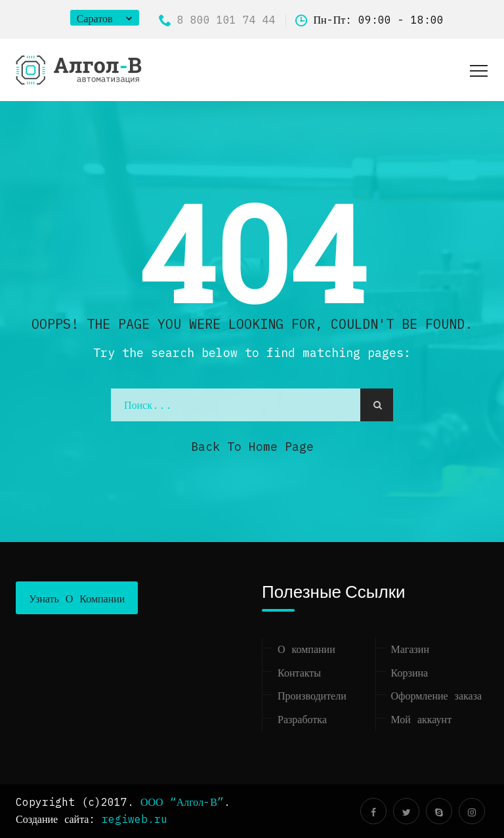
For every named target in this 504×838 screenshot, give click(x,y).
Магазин (410, 649)
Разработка (302, 719)
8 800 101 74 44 (217, 20)
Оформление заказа (437, 696)
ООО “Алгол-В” (182, 802)
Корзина (410, 673)
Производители (312, 696)
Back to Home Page (252, 447)
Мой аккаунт (422, 719)
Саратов (95, 18)
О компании (306, 649)
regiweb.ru (135, 819)
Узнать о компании (77, 598)
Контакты (299, 673)
